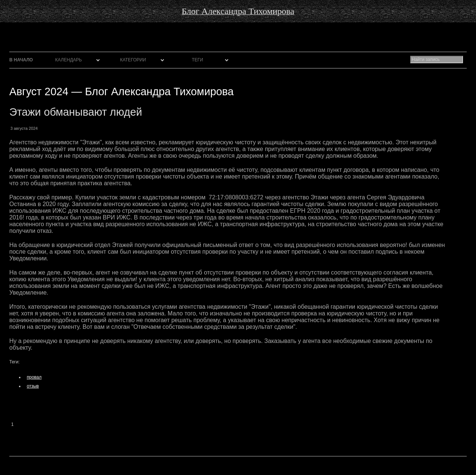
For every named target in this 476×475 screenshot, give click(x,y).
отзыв (33, 386)
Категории (133, 60)
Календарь (68, 60)
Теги (197, 60)
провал (34, 377)
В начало (21, 60)
